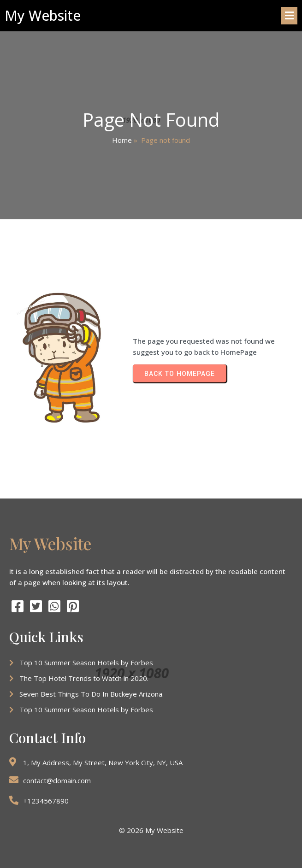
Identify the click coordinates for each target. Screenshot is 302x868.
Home (122, 140)
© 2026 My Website (151, 830)
